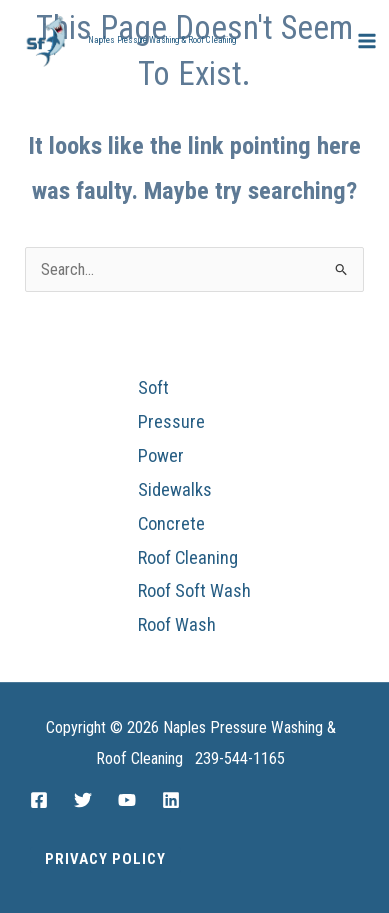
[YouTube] (127, 800)
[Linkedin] (171, 800)
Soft (153, 387)
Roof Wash (177, 624)
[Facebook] (39, 800)
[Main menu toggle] (366, 41)
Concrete (171, 523)
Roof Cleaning (188, 557)
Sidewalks (175, 489)
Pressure (171, 421)
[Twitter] (83, 800)
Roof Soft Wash (194, 590)
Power (161, 455)
